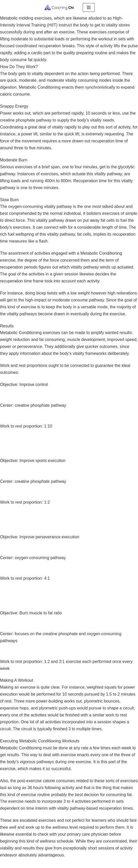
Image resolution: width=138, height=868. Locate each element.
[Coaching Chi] (59, 7)
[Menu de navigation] (89, 7)
